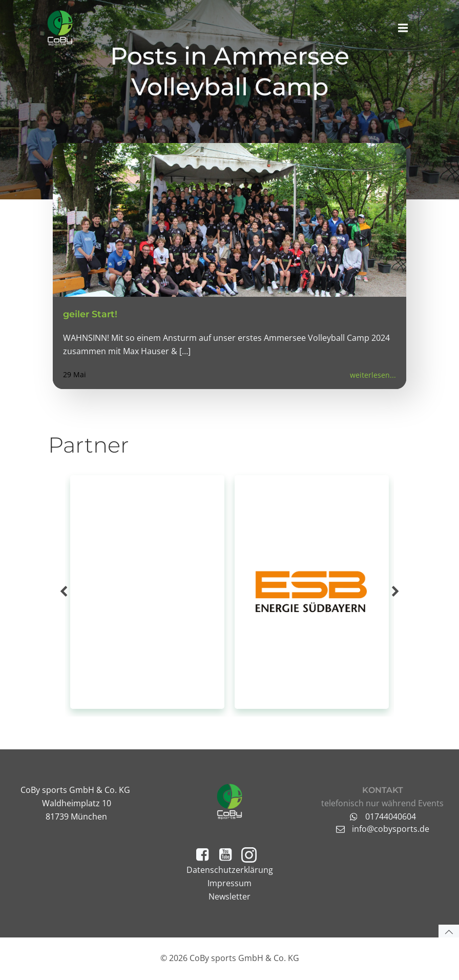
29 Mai (75, 379)
